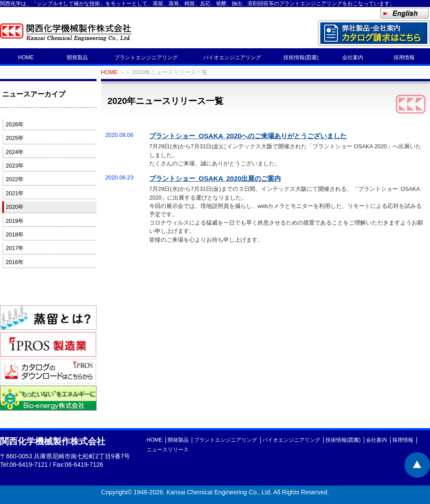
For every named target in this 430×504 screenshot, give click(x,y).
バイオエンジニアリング (232, 57)
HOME (26, 57)
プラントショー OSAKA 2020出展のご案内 (215, 178)
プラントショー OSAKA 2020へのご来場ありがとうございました (248, 136)
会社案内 (353, 57)
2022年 (15, 179)
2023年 (15, 166)
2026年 (15, 124)
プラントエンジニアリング (146, 57)
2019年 (15, 221)
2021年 (15, 193)
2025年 (15, 138)
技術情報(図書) (301, 57)
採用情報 (404, 57)
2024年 (15, 152)
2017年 (15, 248)
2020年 (15, 207)
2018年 (15, 234)
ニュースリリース (168, 450)
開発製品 (77, 57)
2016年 (15, 262)
